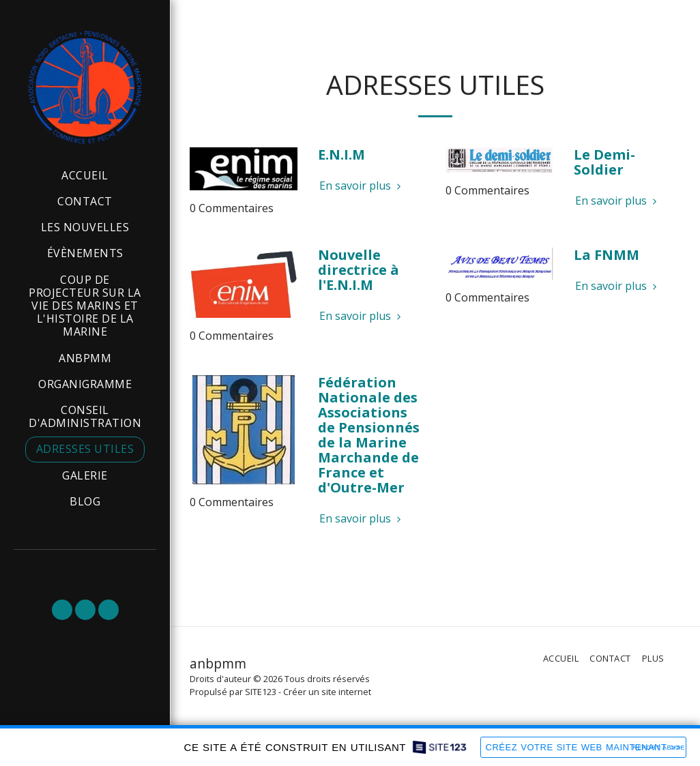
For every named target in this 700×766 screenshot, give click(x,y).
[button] (62, 610)
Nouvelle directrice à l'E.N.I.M (359, 270)
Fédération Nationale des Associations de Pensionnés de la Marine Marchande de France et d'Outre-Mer (369, 435)
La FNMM (607, 255)
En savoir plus (362, 186)
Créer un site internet (327, 692)
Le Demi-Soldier (604, 162)
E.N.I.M (341, 154)
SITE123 (261, 692)
